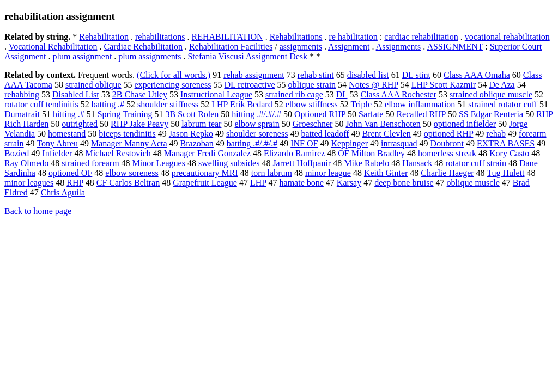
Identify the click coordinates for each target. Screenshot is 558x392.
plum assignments (150, 56)
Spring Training (125, 114)
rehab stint (316, 75)
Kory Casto (509, 153)
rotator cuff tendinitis (41, 104)
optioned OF (70, 173)
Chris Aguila (63, 192)
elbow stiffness (312, 104)
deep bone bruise (404, 183)
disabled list (368, 75)
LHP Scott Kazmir (444, 85)
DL (342, 94)
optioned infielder (465, 124)
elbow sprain (257, 124)
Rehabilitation (104, 37)
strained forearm (90, 163)
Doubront (447, 143)
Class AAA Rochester (399, 94)
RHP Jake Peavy (139, 124)
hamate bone (302, 183)
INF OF (304, 143)
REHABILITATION (228, 37)
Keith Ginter (386, 173)
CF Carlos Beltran (128, 183)
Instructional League (216, 94)
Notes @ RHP (374, 85)
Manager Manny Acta (129, 143)
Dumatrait (22, 114)
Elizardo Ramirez (294, 153)
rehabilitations (160, 37)
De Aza (502, 85)
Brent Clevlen (387, 134)
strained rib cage (294, 94)
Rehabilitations (296, 37)
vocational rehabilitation (507, 37)
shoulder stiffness (168, 104)
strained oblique (93, 85)
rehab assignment (254, 75)
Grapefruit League (205, 183)
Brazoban (197, 143)
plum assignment (82, 56)
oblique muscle (473, 183)
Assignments (399, 47)
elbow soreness (132, 173)
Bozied (17, 153)
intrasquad (399, 143)
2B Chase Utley (140, 94)
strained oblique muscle (491, 94)
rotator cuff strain (476, 163)
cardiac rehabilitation (421, 37)
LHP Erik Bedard (242, 104)
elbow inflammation (420, 104)
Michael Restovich (118, 153)
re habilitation (353, 37)
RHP (75, 183)
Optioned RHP (320, 114)
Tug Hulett (505, 173)
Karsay (349, 183)
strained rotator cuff (503, 104)
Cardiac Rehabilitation (143, 47)
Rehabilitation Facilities (231, 47)
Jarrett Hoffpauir (302, 163)
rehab (496, 134)
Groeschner (313, 124)
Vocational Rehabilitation (53, 47)
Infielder (57, 153)
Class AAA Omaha (477, 75)
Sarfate (371, 114)
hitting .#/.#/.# (256, 114)
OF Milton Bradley (371, 153)
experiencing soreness (173, 85)
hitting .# (69, 114)
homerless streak (447, 153)
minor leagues (29, 183)
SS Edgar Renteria (491, 114)
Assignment (349, 47)
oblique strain (312, 85)
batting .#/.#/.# (252, 143)
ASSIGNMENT (455, 47)
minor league (328, 173)
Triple (362, 104)
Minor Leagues (159, 163)
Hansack (417, 163)
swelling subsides (229, 163)
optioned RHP (449, 134)
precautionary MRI (205, 173)
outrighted (80, 124)
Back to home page (38, 211)
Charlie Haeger (447, 173)
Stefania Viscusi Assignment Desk (247, 56)
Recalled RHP (421, 114)
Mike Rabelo (366, 163)
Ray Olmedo (26, 163)
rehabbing (22, 94)
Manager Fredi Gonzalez (207, 153)
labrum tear (201, 124)
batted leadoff (325, 134)
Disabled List (76, 94)
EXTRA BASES (506, 143)
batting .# (108, 104)
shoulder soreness (257, 134)
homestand (67, 134)
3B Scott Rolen (192, 114)
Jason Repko (191, 134)
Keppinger (349, 143)
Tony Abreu (57, 143)
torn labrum (272, 173)
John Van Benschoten (383, 124)
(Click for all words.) (174, 75)
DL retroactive (249, 85)
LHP (258, 183)
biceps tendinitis (127, 134)
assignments (301, 47)
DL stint (416, 75)
